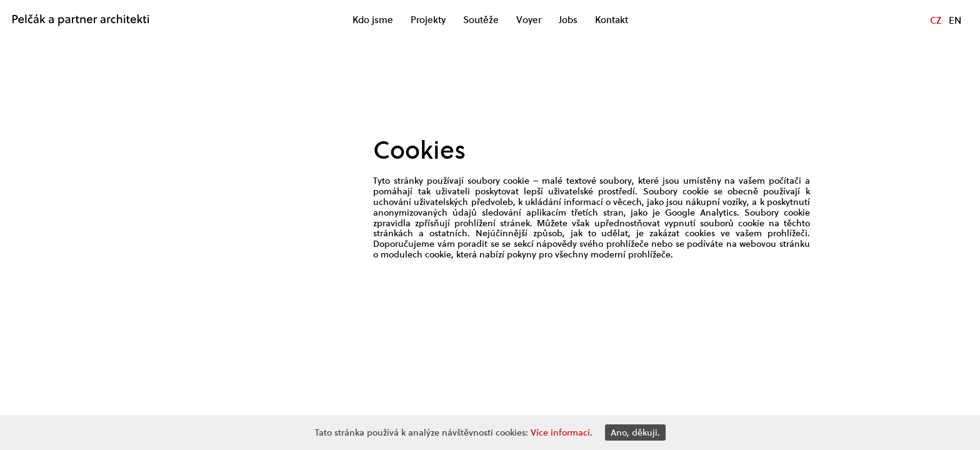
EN (955, 20)
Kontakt (612, 20)
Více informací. (562, 432)
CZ (936, 20)
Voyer (529, 20)
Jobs (568, 20)
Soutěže (481, 20)
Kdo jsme (373, 20)
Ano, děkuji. (635, 432)
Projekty (428, 20)
